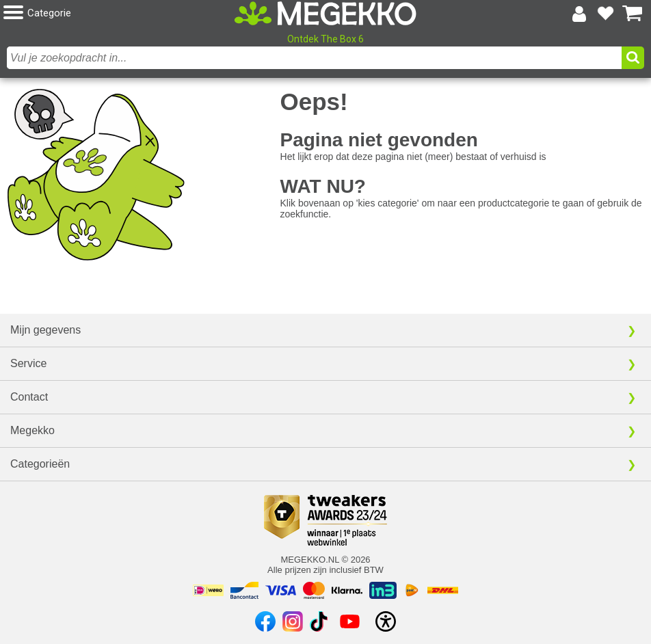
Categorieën (40, 464)
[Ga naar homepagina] (325, 13)
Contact (29, 397)
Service (28, 363)
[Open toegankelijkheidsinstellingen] (386, 621)
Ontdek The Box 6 (325, 39)
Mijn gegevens (45, 330)
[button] (110, 13)
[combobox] (314, 58)
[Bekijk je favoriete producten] (606, 14)
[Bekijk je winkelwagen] (633, 14)
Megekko (32, 430)
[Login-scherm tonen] (579, 14)
